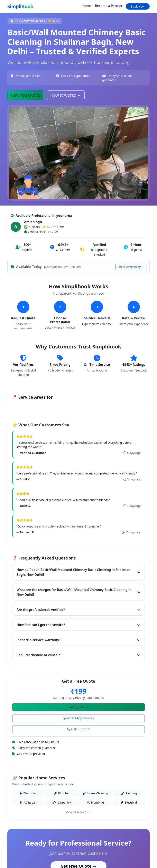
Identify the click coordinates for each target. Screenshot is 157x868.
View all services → (78, 812)
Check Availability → (131, 267)
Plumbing (95, 802)
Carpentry (62, 802)
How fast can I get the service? (78, 625)
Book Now (138, 6)
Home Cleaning (95, 793)
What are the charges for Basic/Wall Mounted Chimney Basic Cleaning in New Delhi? (78, 592)
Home (87, 6)
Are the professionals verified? (78, 610)
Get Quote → (78, 707)
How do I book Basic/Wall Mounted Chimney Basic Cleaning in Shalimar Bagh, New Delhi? (78, 572)
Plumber (62, 793)
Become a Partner (109, 6)
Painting (129, 793)
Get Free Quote (25, 95)
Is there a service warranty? (78, 640)
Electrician (28, 793)
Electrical (129, 802)
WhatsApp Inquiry (78, 718)
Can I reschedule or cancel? (78, 655)
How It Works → (66, 95)
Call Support (78, 729)
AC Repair (28, 802)
